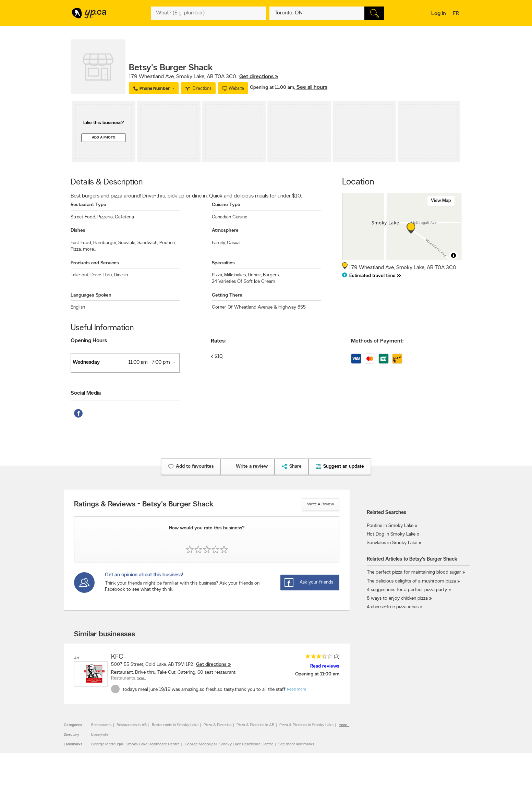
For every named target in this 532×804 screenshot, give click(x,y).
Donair (255, 275)
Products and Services (95, 263)
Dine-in (121, 275)
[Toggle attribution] (454, 255)
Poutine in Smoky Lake (390, 526)
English (78, 307)
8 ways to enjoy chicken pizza (397, 598)
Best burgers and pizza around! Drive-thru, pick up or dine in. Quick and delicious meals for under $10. (186, 196)
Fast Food (81, 243)
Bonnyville (100, 735)
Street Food (83, 217)
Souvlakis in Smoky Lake (392, 543)
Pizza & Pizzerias (217, 725)
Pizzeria (105, 217)
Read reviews (325, 666)
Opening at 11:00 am (272, 88)
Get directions (211, 665)
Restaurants (101, 725)
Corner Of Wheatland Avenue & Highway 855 (259, 307)
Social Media (86, 393)
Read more (297, 689)
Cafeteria (124, 217)
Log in (439, 14)
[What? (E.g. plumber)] (208, 13)
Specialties (223, 263)
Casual (234, 243)
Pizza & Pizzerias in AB (255, 725)
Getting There (227, 295)
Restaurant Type (88, 205)
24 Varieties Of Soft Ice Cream (244, 282)
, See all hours (311, 87)
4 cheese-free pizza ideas (393, 607)
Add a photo (104, 138)
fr (457, 14)
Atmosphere (225, 231)
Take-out (80, 275)
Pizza (76, 249)
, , (203, 77)
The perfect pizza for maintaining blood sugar (414, 572)
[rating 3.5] (317, 658)
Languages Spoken (91, 295)
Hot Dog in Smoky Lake (391, 534)
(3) (337, 657)
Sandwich (148, 243)
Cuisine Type (226, 205)
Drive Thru (101, 275)
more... (89, 249)
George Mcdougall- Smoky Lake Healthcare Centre (135, 744)
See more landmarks (296, 744)
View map (441, 201)
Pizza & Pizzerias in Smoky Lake (306, 725)
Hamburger (105, 243)
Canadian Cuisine (229, 217)
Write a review (321, 504)
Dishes (78, 231)
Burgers (271, 275)
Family (219, 243)
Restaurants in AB (132, 725)
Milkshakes (235, 275)
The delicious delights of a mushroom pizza (411, 581)
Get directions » (259, 77)
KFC (117, 657)
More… (141, 678)
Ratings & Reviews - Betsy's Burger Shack (144, 505)
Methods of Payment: (377, 341)
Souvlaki (127, 243)
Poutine (167, 243)
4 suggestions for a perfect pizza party (407, 590)
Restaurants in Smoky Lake (175, 725)
